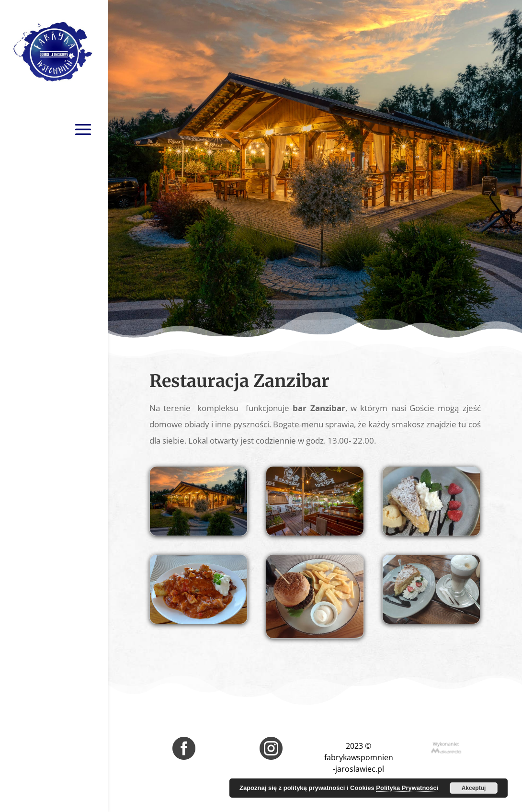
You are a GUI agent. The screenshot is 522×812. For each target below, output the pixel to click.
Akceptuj (474, 788)
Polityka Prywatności (407, 788)
